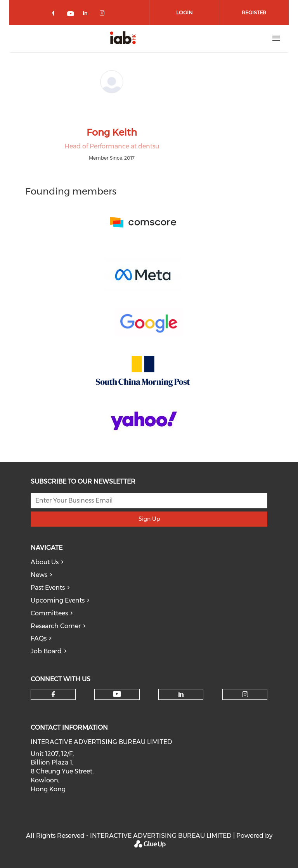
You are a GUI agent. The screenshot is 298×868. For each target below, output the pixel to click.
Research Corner (56, 626)
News (39, 575)
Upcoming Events (58, 600)
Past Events (48, 588)
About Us (45, 562)
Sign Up (149, 519)
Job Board (46, 651)
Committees (49, 613)
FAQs (39, 638)
